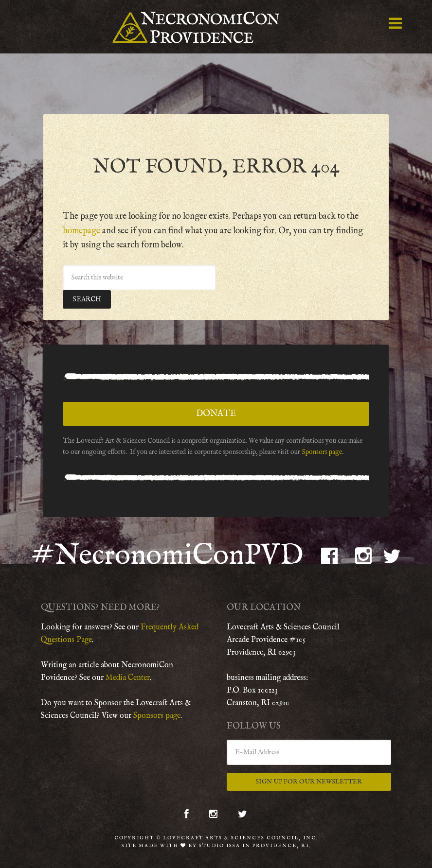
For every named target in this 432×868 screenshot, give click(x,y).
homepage (81, 229)
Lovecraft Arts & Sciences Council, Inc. (241, 836)
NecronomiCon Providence (216, 27)
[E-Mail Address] (309, 750)
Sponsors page (322, 450)
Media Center (128, 676)
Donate (216, 411)
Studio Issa (220, 844)
